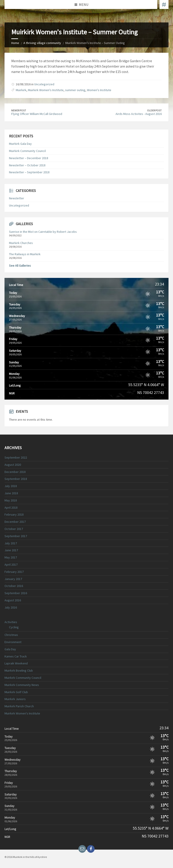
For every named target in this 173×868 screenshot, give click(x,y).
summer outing (75, 90)
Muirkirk (21, 90)
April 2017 (11, 565)
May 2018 (11, 500)
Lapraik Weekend (16, 663)
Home (15, 43)
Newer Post (19, 110)
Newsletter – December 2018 (29, 158)
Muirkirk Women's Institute (46, 90)
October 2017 (14, 529)
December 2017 (15, 522)
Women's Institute (99, 90)
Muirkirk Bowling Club (19, 670)
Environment (13, 642)
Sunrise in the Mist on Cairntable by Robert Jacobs (43, 232)
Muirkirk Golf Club (16, 692)
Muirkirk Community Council (27, 151)
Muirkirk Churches (21, 243)
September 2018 (16, 479)
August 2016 (13, 600)
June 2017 (11, 550)
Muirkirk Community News (22, 685)
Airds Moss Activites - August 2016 (139, 114)
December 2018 (15, 472)
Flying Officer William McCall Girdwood (37, 114)
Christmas (11, 635)
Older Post (154, 110)
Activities (11, 622)
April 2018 (11, 508)
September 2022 (16, 457)
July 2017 (11, 543)
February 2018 (14, 514)
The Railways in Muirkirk (25, 254)
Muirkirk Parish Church (19, 706)
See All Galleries (20, 266)
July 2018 (11, 486)
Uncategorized (44, 84)
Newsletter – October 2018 (27, 165)
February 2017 (14, 572)
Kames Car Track (16, 656)
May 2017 (11, 557)
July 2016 (11, 607)
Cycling (14, 627)
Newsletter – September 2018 (29, 172)
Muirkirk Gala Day (20, 144)
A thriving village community (42, 43)
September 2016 (16, 593)
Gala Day (10, 649)
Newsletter (17, 198)
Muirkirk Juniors (15, 699)
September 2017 (16, 536)
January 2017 (13, 579)
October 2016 (14, 586)
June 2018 (11, 493)
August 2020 (13, 465)
